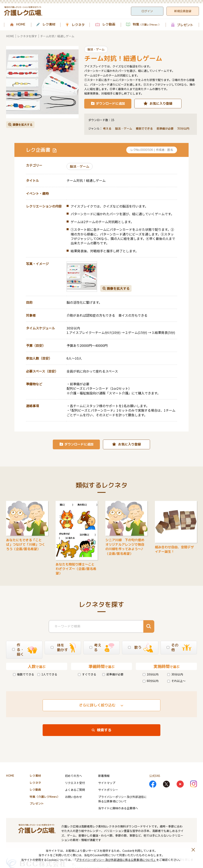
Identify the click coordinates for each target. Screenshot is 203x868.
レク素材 (49, 24)
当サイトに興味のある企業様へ (118, 808)
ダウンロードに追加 (110, 103)
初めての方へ (73, 776)
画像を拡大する (23, 125)
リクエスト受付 (75, 783)
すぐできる (87, 674)
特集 (147, 24)
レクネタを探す (27, 36)
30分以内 (175, 674)
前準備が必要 (113, 674)
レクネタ (78, 25)
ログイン (147, 11)
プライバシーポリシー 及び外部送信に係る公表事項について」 (116, 860)
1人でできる (47, 674)
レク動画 (109, 24)
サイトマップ (107, 783)
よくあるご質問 (75, 790)
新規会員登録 (183, 11)
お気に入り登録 (161, 103)
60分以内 (151, 681)
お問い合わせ (73, 797)
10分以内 (151, 674)
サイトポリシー (108, 790)
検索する (104, 730)
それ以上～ (176, 681)
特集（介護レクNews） (45, 797)
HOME (21, 24)
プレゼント (185, 25)
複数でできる (24, 674)
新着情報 (104, 776)
